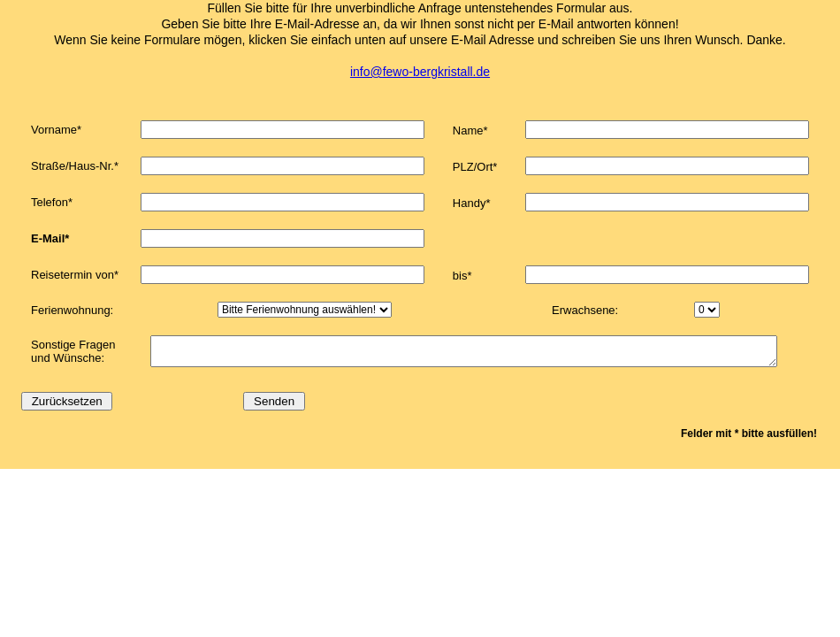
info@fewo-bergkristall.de (420, 72)
